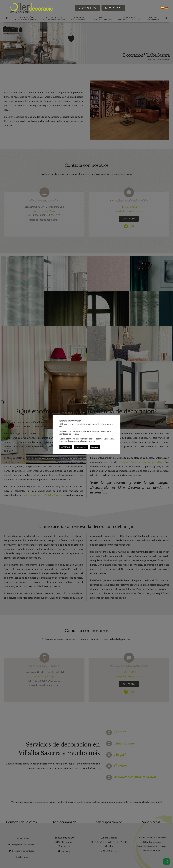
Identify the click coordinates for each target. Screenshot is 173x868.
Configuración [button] (81, 447)
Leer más (95, 447)
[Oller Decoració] (31, 4)
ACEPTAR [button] (66, 447)
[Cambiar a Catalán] (166, 8)
